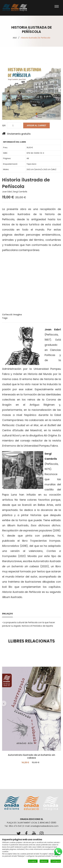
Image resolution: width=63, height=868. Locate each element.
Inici (15, 38)
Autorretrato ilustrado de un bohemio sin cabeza (31, 756)
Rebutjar (44, 861)
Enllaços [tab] (7, 614)
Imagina (18, 315)
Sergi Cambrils (20, 192)
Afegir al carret (36, 125)
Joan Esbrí (7, 192)
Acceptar (33, 861)
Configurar (56, 861)
